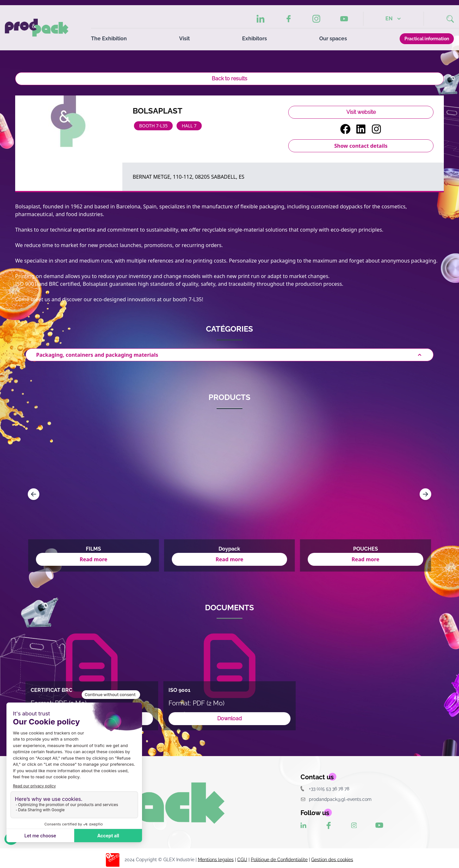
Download (229, 718)
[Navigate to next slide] (425, 494)
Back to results (229, 79)
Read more (94, 559)
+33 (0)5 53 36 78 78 (325, 788)
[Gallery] (229, 494)
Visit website (361, 112)
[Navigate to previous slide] (34, 494)
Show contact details (361, 146)
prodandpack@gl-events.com (336, 799)
